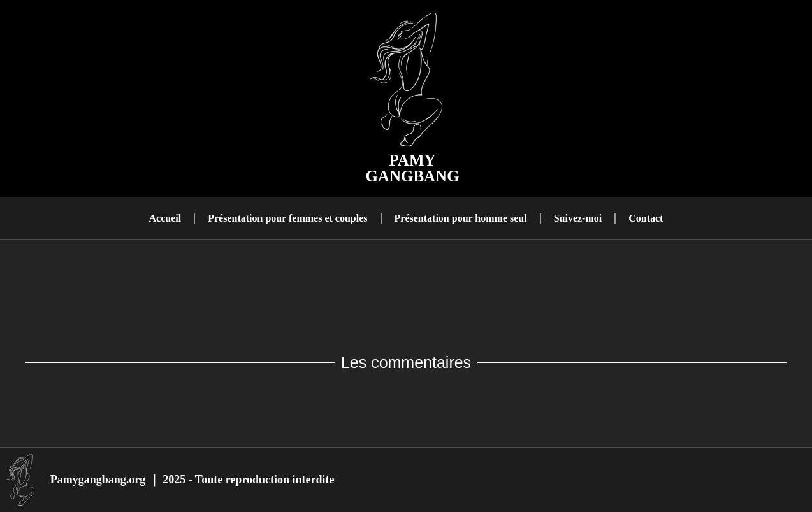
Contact (646, 218)
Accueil (165, 218)
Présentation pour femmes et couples (287, 218)
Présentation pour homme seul (461, 218)
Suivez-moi (578, 218)
